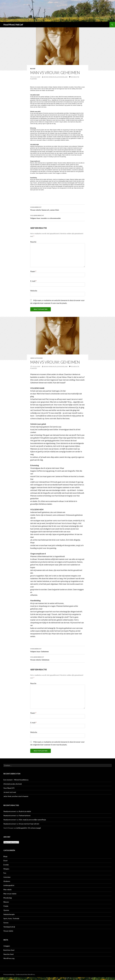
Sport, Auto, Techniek (11, 918)
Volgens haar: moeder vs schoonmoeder (58, 217)
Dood (5, 861)
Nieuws (6, 902)
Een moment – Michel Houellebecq (16, 780)
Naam (33, 271)
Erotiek (6, 865)
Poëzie (6, 906)
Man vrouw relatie (10, 894)
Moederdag (8, 898)
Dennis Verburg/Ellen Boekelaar (55, 77)
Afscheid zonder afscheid (13, 784)
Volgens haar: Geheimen (58, 650)
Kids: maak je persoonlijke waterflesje (32, 820)
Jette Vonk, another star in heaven (16, 796)
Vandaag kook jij (9, 927)
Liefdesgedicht (9, 885)
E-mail (33, 281)
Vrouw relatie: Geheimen (58, 658)
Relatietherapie (9, 914)
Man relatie (7, 889)
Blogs (33, 69)
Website (34, 291)
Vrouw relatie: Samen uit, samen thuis (58, 208)
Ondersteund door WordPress (25, 974)
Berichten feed (9, 950)
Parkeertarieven (25, 815)
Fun (5, 873)
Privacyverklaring (9, 974)
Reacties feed (8, 954)
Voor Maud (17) (9, 788)
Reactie (33, 242)
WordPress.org (9, 958)
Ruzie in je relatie (25, 811)
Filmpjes (6, 869)
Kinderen (7, 881)
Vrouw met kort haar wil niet (29, 824)
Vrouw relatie (8, 931)
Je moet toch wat (10, 792)
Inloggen (7, 946)
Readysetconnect (10, 811)
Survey (6, 923)
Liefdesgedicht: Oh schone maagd (28, 828)
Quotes (6, 910)
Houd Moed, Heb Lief (13, 25)
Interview (7, 877)
